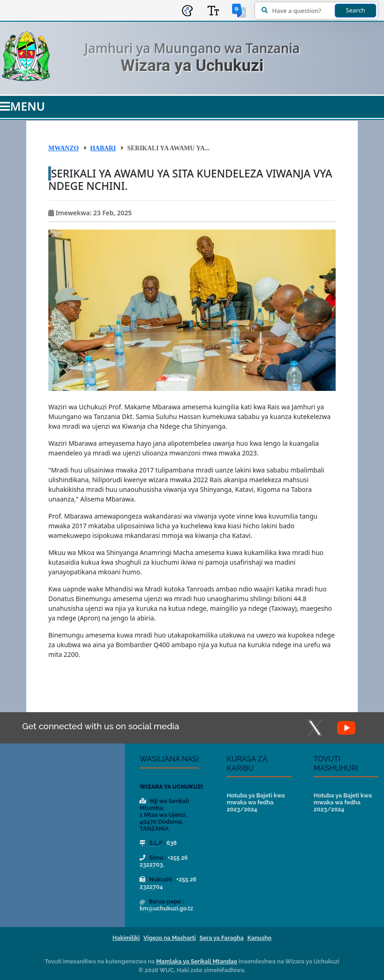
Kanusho (259, 938)
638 (172, 843)
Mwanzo (64, 148)
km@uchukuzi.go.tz (166, 908)
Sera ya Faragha (221, 938)
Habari (103, 148)
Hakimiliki (126, 938)
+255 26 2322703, (164, 861)
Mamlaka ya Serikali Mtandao (197, 961)
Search (355, 10)
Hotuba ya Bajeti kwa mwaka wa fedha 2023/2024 (256, 802)
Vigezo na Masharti (170, 938)
